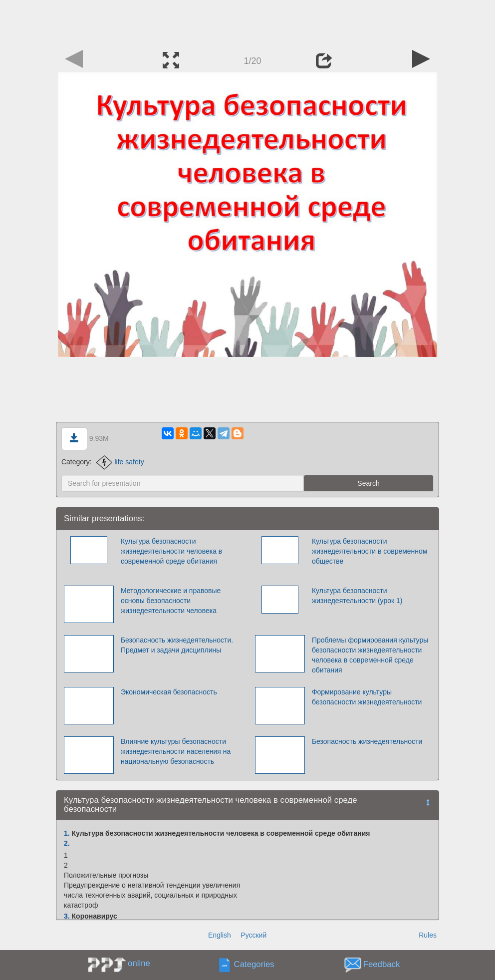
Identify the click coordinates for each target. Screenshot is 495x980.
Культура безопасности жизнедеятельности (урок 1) (357, 596)
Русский (253, 935)
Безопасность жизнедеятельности (367, 741)
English (220, 935)
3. (67, 916)
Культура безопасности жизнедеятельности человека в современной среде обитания (171, 551)
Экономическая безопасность (169, 692)
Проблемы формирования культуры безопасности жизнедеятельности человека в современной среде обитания (370, 655)
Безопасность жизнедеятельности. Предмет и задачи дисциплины (177, 645)
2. (67, 843)
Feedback (382, 964)
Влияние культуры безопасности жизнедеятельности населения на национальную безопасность (176, 751)
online (139, 963)
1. (67, 833)
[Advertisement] (247, 22)
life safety (120, 462)
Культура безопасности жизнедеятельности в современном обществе (370, 551)
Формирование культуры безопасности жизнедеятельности (367, 697)
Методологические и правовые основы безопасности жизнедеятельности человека (171, 601)
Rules (428, 935)
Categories (254, 964)
